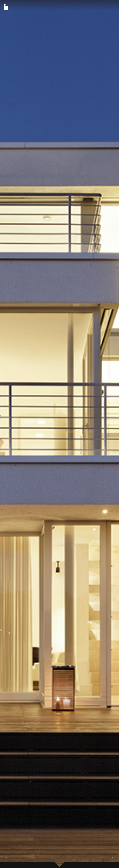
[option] (60, 434)
